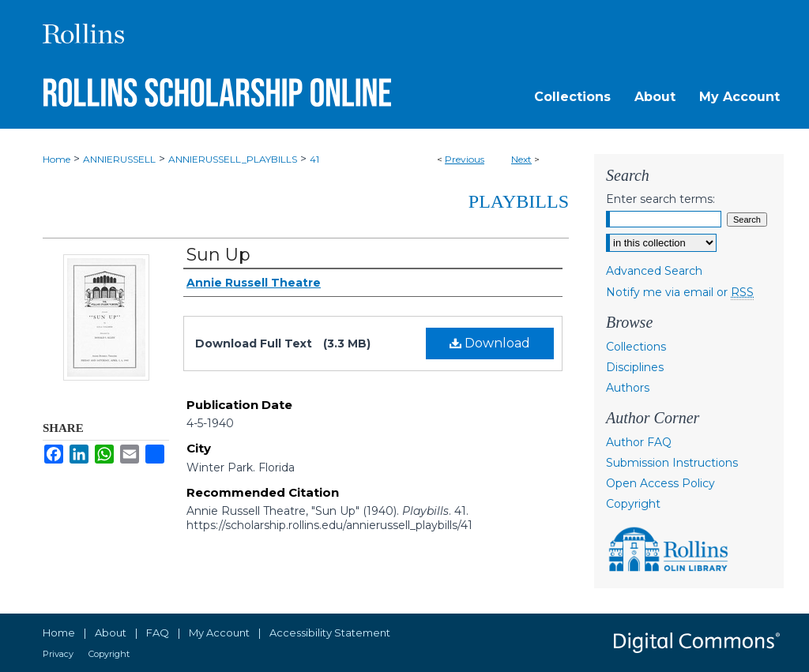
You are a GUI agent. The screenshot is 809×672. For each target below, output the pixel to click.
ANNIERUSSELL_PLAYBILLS (233, 159)
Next (521, 159)
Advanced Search (654, 271)
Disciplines (635, 367)
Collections (636, 347)
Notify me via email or (680, 292)
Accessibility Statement (330, 633)
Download (490, 343)
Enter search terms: (660, 199)
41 (314, 159)
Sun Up (218, 255)
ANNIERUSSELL (119, 159)
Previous (465, 159)
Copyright (633, 504)
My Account (219, 633)
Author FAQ (639, 442)
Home (56, 159)
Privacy (58, 654)
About (111, 633)
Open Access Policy (660, 483)
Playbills (519, 201)
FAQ (158, 633)
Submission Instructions (672, 463)
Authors (628, 388)
